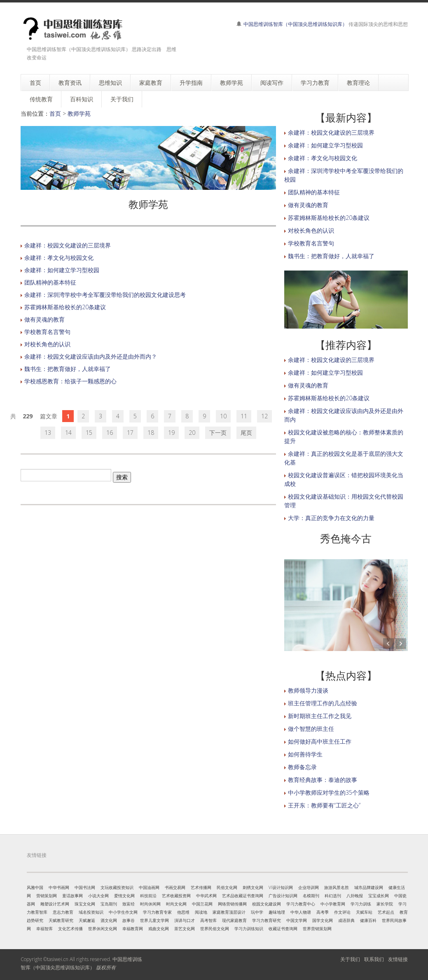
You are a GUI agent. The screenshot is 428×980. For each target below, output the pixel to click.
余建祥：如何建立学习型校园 (62, 270)
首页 (55, 113)
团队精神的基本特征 (50, 282)
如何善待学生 (305, 754)
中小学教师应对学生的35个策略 (329, 792)
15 (89, 433)
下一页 (218, 433)
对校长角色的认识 (47, 344)
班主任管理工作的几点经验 (323, 703)
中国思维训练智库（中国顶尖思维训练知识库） (295, 24)
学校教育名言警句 (47, 332)
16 (110, 433)
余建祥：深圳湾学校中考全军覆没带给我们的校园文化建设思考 (105, 295)
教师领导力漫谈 (308, 690)
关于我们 (350, 959)
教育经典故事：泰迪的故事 (323, 780)
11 (244, 416)
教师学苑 (79, 113)
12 (264, 416)
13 (48, 433)
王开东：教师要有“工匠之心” (324, 805)
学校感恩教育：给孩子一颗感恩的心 (70, 381)
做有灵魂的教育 (44, 319)
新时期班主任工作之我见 (320, 716)
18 (151, 433)
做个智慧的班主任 (311, 729)
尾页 (246, 433)
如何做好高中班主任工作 (320, 741)
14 (68, 433)
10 (223, 416)
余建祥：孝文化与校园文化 (59, 258)
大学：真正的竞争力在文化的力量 (331, 518)
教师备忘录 (302, 767)
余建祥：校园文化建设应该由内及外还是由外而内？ (91, 356)
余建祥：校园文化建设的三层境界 (68, 245)
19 (171, 433)
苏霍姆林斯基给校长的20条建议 (65, 307)
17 (130, 433)
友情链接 (398, 959)
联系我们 (374, 959)
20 (192, 433)
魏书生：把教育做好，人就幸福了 (68, 369)
